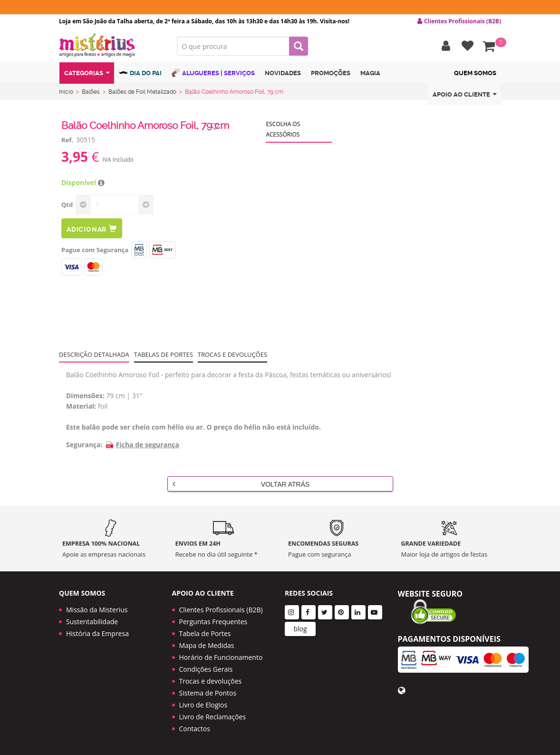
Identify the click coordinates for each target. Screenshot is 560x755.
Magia (370, 73)
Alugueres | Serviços (213, 73)
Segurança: (84, 445)
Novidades (283, 73)
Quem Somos (475, 73)
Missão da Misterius (97, 610)
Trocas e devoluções (232, 354)
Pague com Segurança (95, 250)
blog (300, 629)
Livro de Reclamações (213, 717)
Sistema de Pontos (208, 693)
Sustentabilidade (92, 622)
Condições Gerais (206, 669)
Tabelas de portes (164, 354)
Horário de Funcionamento (221, 657)
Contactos (195, 729)
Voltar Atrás (241, 484)
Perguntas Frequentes (213, 622)
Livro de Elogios (203, 705)
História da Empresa (97, 633)
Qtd (67, 205)
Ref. (67, 140)
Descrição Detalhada (94, 354)
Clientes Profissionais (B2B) (221, 610)
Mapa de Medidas (207, 645)
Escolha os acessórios (283, 129)
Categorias (87, 73)
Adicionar (92, 229)
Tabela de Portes (205, 633)
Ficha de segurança (142, 445)
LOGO (111, 45)
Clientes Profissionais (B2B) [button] (459, 21)
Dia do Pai (140, 73)
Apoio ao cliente (464, 94)
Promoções (331, 73)
